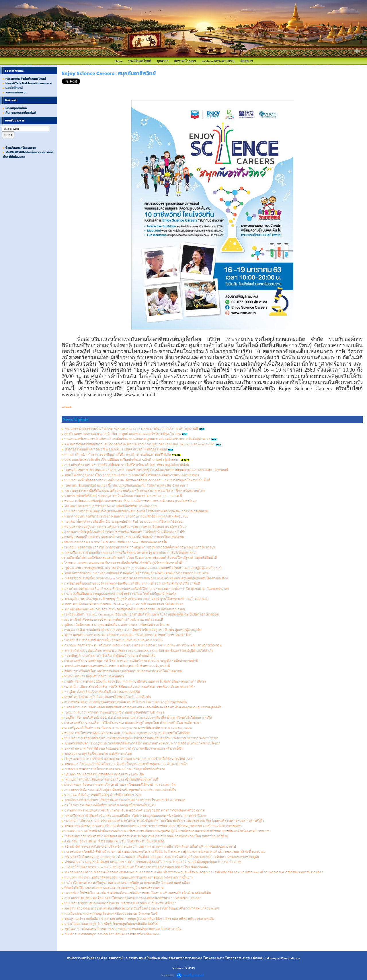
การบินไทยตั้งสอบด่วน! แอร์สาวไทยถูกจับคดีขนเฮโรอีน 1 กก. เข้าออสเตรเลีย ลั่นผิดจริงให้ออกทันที (132, 583)
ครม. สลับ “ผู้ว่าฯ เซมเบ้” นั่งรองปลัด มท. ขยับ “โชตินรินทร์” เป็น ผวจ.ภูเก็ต (115, 841)
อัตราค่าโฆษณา (185, 61)
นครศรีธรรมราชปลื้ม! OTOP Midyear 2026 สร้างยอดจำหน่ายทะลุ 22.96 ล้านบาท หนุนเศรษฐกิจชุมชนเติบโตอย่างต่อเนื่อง (146, 578)
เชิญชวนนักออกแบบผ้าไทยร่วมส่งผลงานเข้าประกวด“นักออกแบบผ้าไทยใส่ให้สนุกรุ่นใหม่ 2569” (129, 759)
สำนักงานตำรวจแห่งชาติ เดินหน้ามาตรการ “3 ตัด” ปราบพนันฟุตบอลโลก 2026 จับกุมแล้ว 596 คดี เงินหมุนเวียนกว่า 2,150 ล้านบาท (153, 862)
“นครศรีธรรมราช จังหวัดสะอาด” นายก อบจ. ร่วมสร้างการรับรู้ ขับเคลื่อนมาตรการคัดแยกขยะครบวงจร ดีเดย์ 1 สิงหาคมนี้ (146, 470)
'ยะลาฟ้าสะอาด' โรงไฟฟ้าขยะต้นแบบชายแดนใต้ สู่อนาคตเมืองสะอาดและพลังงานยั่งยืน (124, 748)
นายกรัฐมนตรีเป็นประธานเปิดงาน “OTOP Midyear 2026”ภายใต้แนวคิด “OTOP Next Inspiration (128, 728)
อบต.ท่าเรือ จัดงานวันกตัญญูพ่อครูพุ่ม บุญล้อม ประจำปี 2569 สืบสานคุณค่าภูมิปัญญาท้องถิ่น (126, 702)
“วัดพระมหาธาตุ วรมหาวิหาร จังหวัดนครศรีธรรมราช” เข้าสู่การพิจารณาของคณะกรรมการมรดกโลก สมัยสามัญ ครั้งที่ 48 (146, 836)
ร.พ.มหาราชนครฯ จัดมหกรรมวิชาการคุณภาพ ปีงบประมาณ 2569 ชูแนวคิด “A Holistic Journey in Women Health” (139, 444)
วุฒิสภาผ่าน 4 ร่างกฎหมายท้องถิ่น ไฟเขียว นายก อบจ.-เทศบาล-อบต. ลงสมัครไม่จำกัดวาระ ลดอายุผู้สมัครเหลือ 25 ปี (143, 568)
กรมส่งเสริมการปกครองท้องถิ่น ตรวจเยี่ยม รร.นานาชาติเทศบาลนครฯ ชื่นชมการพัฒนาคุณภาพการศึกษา (135, 681)
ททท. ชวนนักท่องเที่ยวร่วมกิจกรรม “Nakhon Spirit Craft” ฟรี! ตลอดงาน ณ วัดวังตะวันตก (124, 604)
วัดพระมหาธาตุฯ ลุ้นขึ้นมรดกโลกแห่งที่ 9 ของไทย (98, 754)
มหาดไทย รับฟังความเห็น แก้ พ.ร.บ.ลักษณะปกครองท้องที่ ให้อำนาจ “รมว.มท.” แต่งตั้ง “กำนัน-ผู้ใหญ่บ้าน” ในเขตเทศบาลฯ (147, 589)
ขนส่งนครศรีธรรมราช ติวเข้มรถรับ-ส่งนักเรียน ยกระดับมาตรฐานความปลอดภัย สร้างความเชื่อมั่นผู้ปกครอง (137, 439)
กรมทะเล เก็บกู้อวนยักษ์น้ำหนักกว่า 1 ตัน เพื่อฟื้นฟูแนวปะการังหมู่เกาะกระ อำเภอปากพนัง (126, 764)
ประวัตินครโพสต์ (140, 61)
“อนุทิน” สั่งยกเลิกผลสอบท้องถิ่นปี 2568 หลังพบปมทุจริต (102, 692)
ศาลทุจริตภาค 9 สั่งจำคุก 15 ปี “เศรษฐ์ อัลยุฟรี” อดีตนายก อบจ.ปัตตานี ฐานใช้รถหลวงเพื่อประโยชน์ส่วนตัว (136, 599)
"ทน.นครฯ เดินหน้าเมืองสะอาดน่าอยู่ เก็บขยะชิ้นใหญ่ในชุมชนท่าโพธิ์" (112, 779)
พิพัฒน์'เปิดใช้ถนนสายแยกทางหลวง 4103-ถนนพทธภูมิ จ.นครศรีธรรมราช (114, 888)
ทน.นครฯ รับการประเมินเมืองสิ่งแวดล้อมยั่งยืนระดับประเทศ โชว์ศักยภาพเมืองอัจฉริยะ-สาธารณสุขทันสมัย (136, 511)
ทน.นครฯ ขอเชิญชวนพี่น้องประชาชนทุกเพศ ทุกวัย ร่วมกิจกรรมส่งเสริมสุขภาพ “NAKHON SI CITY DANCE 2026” (141, 738)
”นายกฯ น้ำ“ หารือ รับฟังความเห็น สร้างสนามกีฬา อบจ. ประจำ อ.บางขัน (114, 640)
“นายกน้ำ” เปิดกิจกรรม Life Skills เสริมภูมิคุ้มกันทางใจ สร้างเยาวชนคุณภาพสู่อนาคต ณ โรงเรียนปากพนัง (136, 867)
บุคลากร (163, 61)
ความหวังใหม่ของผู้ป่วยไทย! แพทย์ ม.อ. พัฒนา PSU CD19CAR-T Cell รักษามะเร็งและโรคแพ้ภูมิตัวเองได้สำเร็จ (139, 650)
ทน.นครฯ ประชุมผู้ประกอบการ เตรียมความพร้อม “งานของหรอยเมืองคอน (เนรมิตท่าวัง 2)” (126, 527)
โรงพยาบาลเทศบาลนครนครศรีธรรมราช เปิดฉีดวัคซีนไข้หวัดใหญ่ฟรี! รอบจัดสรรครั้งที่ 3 (124, 563)
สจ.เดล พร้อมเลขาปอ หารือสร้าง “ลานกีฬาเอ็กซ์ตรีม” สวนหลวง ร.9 (111, 506)
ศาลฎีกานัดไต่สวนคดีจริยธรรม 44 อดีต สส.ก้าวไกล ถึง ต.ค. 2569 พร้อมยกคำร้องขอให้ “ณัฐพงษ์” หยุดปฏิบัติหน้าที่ (140, 558)
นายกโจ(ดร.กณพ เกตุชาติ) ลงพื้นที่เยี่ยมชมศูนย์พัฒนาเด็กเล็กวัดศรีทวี (111, 924)
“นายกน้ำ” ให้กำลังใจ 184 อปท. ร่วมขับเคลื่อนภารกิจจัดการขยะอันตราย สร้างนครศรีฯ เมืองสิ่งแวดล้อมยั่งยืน (138, 893)
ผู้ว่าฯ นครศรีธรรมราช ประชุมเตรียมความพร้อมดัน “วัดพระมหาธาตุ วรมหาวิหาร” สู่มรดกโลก (128, 635)
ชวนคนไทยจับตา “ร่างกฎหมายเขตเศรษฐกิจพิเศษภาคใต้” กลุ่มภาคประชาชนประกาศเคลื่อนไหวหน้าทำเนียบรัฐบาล (142, 743)
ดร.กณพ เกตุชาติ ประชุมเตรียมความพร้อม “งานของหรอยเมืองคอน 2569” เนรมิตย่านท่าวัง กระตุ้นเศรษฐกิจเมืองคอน (143, 645)
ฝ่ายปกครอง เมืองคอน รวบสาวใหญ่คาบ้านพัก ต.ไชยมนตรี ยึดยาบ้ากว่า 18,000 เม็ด (120, 785)
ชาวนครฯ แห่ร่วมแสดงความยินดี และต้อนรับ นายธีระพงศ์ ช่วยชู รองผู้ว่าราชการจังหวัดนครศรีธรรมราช (134, 810)
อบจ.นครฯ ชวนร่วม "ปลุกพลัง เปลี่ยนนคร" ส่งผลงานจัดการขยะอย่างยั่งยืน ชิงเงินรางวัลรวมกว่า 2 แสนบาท (136, 573)
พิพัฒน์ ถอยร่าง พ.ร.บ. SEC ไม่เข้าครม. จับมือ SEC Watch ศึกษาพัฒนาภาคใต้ (116, 542)
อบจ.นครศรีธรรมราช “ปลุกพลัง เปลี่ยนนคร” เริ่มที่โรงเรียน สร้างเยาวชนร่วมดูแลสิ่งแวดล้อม (127, 465)
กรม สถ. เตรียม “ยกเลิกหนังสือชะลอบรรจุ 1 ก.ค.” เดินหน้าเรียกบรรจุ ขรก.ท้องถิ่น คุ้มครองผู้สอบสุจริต (133, 630)
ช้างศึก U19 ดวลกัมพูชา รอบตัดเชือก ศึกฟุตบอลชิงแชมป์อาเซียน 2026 (112, 934)
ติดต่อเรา (247, 61)
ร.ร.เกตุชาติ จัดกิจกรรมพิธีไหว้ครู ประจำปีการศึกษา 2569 (103, 795)
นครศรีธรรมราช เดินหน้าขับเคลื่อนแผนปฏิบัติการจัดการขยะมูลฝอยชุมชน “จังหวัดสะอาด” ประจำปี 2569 (135, 816)
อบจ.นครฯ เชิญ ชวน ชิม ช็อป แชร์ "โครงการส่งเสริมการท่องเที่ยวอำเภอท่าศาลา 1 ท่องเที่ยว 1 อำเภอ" (132, 898)
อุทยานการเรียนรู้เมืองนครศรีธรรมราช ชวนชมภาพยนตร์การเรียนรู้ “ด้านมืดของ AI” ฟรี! (125, 532)
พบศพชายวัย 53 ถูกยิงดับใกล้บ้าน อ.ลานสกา (94, 676)
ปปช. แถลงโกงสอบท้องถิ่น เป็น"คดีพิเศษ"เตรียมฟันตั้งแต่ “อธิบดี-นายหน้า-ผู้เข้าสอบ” (122, 460)
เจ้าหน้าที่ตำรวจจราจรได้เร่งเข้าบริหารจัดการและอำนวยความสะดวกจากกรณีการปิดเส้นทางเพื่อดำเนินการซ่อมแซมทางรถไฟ (150, 846)
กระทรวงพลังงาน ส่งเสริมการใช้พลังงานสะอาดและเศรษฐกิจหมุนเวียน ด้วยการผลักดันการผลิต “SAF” (133, 723)
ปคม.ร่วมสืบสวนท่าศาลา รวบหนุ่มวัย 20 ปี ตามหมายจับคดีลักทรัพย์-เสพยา (114, 712)
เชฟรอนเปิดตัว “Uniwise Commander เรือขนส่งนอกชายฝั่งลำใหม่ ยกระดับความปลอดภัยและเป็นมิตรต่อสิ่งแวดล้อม (141, 614)
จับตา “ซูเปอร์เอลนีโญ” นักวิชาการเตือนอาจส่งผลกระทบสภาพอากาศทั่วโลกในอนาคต (123, 671)
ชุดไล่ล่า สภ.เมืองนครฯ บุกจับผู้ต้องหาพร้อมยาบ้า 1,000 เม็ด (104, 774)
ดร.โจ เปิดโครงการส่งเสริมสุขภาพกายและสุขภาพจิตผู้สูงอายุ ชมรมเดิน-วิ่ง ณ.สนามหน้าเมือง (127, 883)
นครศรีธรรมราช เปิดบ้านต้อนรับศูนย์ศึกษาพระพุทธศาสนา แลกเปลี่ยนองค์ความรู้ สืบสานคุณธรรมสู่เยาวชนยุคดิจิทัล (143, 707)
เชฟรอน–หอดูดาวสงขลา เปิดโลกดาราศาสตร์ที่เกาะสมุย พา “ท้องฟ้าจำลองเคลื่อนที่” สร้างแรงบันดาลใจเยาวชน (140, 547)
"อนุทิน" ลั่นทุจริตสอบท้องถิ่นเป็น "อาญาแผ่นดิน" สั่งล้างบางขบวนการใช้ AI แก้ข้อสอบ (123, 522)
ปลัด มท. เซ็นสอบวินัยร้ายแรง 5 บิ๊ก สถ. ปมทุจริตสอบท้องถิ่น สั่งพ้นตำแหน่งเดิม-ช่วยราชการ (126, 485)
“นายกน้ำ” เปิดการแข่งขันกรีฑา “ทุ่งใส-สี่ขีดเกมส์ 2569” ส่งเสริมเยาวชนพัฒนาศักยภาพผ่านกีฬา (129, 687)
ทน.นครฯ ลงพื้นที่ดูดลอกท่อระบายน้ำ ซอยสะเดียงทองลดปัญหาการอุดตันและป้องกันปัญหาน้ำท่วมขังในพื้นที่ (137, 480)
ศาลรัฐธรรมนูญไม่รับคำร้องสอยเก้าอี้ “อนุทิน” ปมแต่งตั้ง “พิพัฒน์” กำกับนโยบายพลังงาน (124, 537)
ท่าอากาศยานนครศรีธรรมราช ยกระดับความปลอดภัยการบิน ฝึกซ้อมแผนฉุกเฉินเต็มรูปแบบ (126, 516)
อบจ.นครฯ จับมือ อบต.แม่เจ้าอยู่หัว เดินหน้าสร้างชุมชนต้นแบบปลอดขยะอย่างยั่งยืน (120, 790)
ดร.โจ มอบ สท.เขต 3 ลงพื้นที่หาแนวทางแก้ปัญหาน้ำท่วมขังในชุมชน (110, 805)
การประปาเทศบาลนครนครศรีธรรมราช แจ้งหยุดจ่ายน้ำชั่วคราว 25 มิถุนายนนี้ (117, 666)
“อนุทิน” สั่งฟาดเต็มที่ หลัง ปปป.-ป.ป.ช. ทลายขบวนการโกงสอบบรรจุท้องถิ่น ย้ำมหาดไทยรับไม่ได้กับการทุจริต (138, 718)
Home (118, 61)
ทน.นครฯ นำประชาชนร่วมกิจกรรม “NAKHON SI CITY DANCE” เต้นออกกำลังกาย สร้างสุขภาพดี (131, 429)
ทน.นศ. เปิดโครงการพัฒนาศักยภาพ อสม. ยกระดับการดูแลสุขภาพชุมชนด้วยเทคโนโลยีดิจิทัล (127, 733)
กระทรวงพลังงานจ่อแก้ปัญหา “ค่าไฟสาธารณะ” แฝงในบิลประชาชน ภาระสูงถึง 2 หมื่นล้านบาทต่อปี (131, 661)
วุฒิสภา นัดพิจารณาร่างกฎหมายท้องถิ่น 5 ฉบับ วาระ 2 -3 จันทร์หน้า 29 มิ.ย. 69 (117, 625)
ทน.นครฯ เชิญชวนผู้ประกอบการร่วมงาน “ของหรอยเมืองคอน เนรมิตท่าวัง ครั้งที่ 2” (120, 903)
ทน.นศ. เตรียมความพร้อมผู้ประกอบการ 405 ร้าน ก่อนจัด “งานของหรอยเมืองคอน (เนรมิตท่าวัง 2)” (131, 501)
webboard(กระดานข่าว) (218, 61)
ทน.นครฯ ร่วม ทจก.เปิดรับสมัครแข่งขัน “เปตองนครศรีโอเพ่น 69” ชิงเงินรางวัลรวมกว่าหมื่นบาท (129, 877)
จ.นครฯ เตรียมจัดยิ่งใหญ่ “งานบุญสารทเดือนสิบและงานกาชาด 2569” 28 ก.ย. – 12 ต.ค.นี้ (123, 496)
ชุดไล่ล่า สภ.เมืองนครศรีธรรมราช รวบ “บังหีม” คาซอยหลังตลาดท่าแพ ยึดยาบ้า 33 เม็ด (123, 929)
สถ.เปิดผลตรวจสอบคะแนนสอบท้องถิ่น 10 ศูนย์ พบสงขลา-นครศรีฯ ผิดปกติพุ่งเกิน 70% (122, 434)
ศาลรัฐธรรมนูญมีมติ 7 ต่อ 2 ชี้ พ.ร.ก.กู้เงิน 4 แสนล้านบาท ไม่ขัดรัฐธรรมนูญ (115, 449)
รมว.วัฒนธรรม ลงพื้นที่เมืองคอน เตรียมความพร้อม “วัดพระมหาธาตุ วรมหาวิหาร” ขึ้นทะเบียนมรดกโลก (134, 491)
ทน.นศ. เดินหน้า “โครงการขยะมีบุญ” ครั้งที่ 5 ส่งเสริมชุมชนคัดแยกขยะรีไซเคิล (118, 454)
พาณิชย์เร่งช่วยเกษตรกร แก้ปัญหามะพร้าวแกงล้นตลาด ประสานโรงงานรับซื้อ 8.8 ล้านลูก (125, 800)
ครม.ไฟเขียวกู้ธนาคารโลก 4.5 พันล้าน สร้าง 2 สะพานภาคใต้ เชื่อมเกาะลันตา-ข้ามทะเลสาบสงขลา (132, 475)
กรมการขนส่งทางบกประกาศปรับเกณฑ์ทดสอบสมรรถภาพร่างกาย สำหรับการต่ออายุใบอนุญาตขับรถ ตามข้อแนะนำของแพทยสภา (153, 826)
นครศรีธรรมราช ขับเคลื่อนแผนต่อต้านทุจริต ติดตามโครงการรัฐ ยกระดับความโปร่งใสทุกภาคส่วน (131, 552)
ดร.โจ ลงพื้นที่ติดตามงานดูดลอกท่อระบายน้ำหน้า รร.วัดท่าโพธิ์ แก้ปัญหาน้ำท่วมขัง (120, 594)
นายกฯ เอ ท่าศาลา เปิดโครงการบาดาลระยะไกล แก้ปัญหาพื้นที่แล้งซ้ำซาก (115, 769)
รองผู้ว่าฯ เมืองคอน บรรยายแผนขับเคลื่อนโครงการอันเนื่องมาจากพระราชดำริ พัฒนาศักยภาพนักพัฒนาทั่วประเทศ (141, 908)
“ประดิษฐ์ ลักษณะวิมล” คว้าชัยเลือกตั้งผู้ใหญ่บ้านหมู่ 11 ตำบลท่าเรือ (110, 656)
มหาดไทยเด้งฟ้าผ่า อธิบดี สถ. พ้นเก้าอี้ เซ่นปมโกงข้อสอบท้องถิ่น (108, 697)
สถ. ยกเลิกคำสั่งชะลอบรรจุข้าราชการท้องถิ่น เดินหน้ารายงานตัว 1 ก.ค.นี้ (114, 620)
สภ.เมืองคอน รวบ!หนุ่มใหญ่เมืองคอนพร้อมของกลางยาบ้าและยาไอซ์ (111, 914)
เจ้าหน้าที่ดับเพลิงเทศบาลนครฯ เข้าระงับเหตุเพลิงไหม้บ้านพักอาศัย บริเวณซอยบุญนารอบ (125, 609)
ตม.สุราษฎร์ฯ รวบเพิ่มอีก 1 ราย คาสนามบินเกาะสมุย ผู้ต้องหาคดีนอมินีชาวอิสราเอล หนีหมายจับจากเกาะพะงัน (139, 919)
